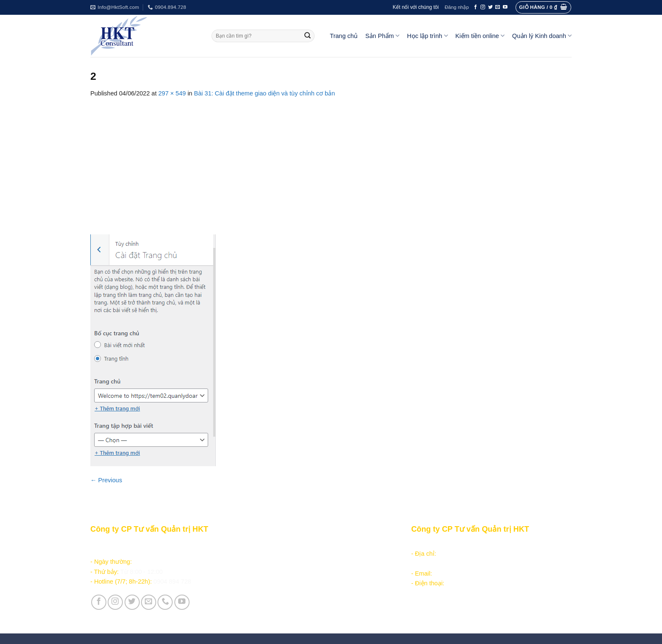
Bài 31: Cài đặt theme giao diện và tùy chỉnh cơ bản (265, 93)
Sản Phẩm (382, 36)
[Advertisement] (331, 162)
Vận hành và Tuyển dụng (285, 607)
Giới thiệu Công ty (275, 598)
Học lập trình (427, 36)
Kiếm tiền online (480, 36)
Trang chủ (344, 36)
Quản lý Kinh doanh (542, 36)
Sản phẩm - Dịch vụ (277, 544)
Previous (106, 480)
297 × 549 (172, 93)
